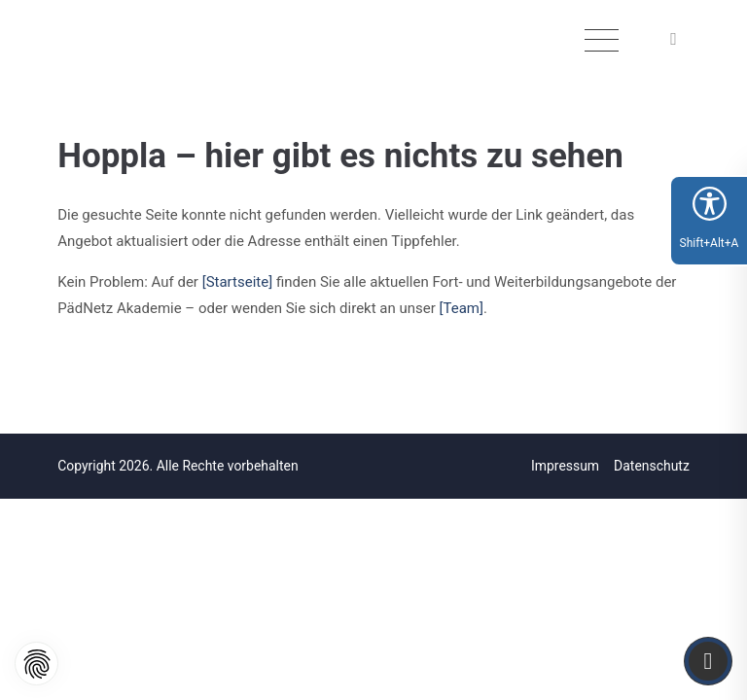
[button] (676, 40)
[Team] (462, 308)
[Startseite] (238, 282)
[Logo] (132, 46)
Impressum (565, 466)
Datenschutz (652, 466)
